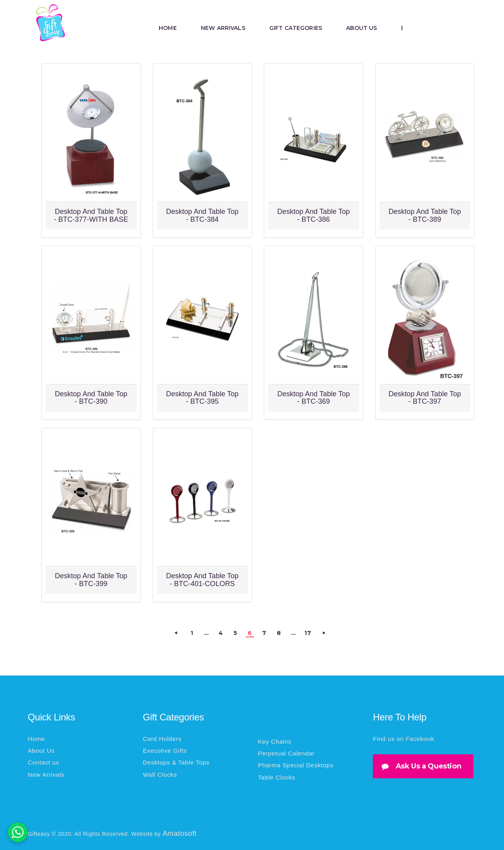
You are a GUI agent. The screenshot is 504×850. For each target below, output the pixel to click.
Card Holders (162, 739)
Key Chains (275, 741)
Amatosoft (180, 833)
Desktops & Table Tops (176, 762)
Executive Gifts (165, 751)
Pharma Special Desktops (296, 765)
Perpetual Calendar (286, 753)
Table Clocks (277, 777)
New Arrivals (46, 775)
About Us (41, 751)
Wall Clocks (160, 775)
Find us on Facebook (404, 739)
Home (36, 739)
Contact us (43, 762)
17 (308, 632)
